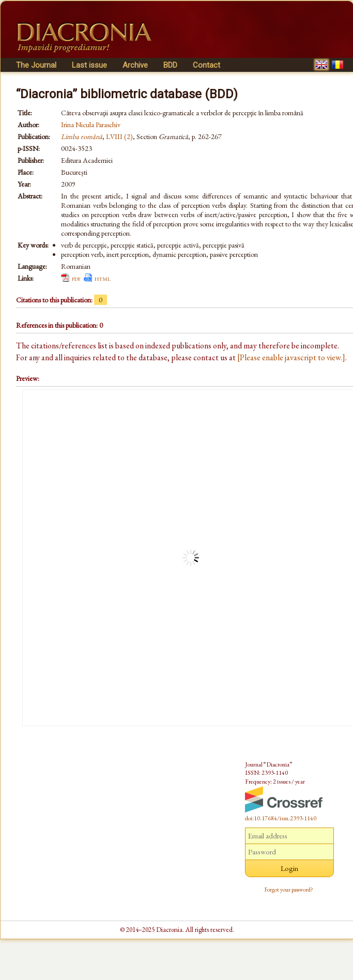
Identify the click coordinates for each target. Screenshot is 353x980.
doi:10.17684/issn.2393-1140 (281, 818)
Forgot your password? (289, 890)
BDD (170, 65)
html (103, 278)
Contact (206, 65)
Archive (135, 65)
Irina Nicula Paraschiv (91, 125)
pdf (76, 278)
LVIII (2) (119, 136)
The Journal (36, 65)
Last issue (89, 65)
